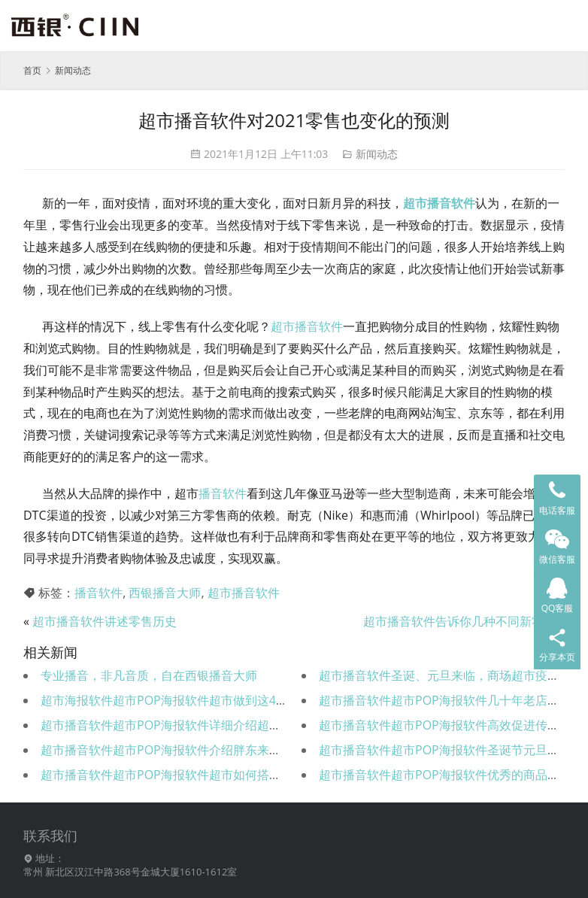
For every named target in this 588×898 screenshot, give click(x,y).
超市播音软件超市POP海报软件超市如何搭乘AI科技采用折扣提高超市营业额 (244, 775)
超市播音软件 (439, 203)
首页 (32, 70)
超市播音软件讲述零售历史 (105, 621)
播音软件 (223, 493)
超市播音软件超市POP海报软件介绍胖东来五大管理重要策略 (203, 750)
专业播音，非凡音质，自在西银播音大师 (149, 675)
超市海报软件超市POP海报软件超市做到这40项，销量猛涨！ (204, 700)
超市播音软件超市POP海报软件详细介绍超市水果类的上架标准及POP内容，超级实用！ (275, 725)
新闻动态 (377, 154)
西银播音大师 (165, 593)
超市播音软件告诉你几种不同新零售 (459, 621)
